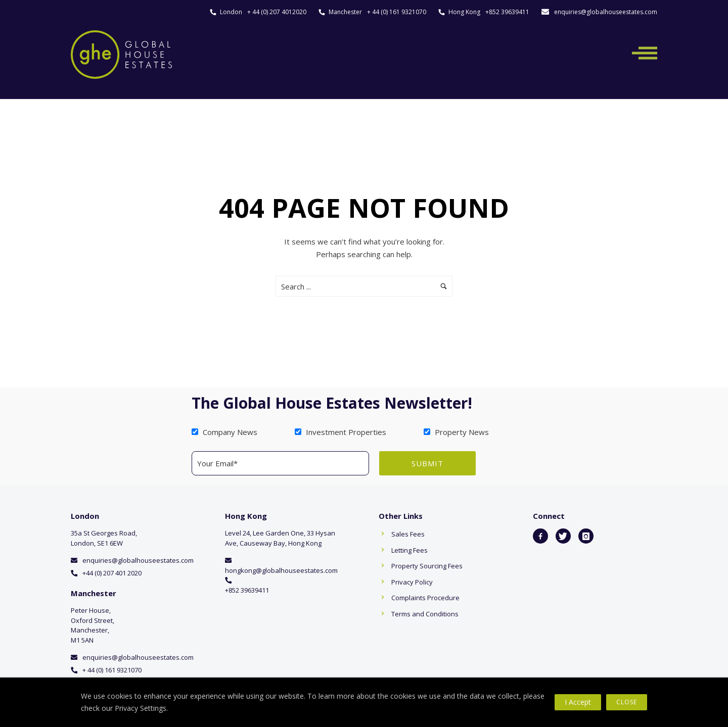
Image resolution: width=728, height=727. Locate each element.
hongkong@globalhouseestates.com (281, 570)
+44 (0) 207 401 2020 (112, 573)
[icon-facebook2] (540, 536)
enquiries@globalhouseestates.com (606, 12)
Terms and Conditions (425, 614)
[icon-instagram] (586, 536)
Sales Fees (408, 534)
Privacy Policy (412, 582)
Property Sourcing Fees (427, 566)
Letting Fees (409, 550)
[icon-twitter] (563, 536)
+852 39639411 (507, 12)
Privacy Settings (141, 708)
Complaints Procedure (425, 598)
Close (627, 702)
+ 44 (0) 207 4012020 (277, 12)
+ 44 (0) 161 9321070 (397, 12)
